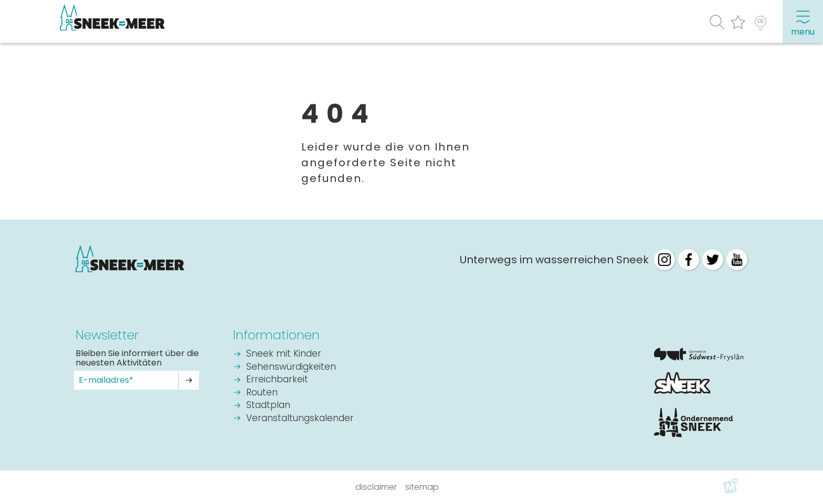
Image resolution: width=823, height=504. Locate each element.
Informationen (276, 335)
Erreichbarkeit (277, 380)
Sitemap (422, 487)
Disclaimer (376, 487)
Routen (262, 393)
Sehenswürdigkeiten (291, 367)
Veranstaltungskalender (300, 419)
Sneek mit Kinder (284, 354)
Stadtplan (268, 406)
